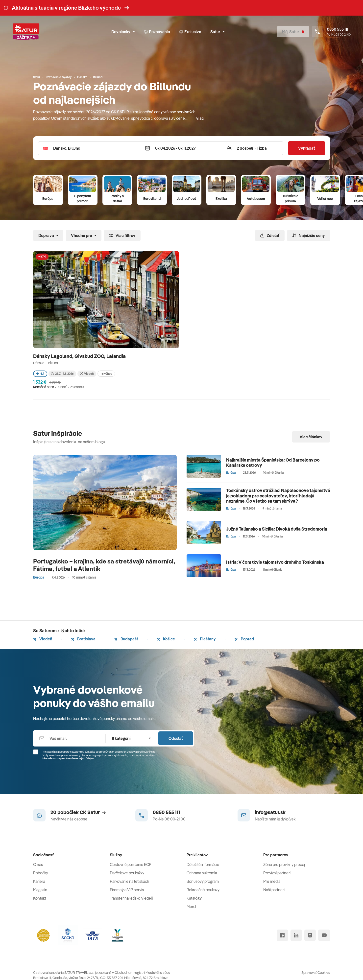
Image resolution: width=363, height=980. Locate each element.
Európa (48, 199)
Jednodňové (187, 199)
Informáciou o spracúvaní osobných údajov (68, 758)
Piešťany (205, 639)
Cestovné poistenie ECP (131, 864)
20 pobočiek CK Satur (78, 812)
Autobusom (256, 199)
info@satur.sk (270, 812)
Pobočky (41, 873)
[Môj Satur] (293, 32)
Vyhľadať (307, 148)
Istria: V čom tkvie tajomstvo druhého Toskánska (275, 562)
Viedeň (43, 639)
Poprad (244, 639)
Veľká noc (325, 199)
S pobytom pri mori (83, 198)
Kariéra (39, 881)
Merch (192, 907)
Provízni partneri (277, 873)
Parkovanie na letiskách (130, 881)
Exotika (221, 199)
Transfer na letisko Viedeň (132, 898)
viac (200, 118)
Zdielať (270, 235)
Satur (217, 32)
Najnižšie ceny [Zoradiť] (309, 235)
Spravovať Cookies (316, 973)
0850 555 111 (166, 812)
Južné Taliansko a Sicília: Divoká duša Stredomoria (277, 529)
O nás (38, 864)
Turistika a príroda (290, 198)
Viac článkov (311, 437)
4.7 (40, 374)
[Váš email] (69, 738)
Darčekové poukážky (127, 873)
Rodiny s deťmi (117, 198)
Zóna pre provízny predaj (284, 864)
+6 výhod (106, 374)
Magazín (40, 890)
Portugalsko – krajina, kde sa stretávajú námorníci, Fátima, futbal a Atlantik (104, 565)
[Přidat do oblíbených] (173, 257)
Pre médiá (272, 881)
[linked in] (296, 935)
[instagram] (310, 935)
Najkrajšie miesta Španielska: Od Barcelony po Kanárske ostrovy (273, 463)
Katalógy (194, 898)
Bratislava (83, 639)
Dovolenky (123, 32)
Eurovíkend (152, 199)
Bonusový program (203, 881)
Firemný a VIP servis (127, 890)
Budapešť (126, 639)
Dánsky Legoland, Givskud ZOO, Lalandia (80, 356)
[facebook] (282, 935)
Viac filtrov (122, 235)
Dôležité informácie (203, 864)
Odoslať (176, 738)
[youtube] (324, 935)
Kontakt (40, 898)
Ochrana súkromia (202, 873)
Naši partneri (274, 890)
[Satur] (26, 32)
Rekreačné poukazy (203, 890)
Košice (166, 639)
